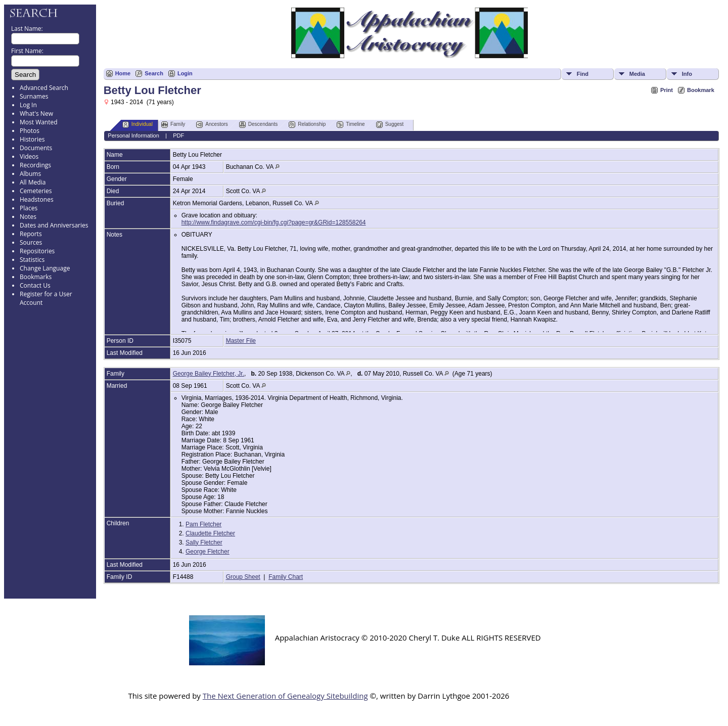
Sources (31, 242)
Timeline (351, 125)
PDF (178, 135)
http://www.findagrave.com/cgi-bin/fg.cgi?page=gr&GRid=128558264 (274, 222)
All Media (33, 182)
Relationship (307, 125)
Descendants (258, 125)
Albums (30, 174)
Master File (241, 341)
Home (123, 73)
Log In (28, 105)
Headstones (37, 199)
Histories (32, 139)
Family (173, 125)
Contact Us (35, 285)
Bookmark (701, 90)
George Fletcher (208, 552)
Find (583, 74)
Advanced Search (44, 88)
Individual (138, 125)
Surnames (34, 96)
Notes (28, 217)
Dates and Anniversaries (54, 225)
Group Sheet (243, 577)
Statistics (32, 260)
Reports (31, 234)
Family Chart (286, 577)
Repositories (37, 251)
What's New (36, 114)
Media (637, 74)
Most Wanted (39, 122)
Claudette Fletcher (210, 533)
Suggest (390, 125)
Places (29, 208)
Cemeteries (36, 191)
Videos (29, 156)
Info (687, 74)
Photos (30, 131)
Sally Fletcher (204, 542)
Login (185, 73)
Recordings (35, 165)
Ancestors (212, 125)
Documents (36, 148)
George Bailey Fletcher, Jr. (209, 374)
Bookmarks (36, 277)
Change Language (45, 268)
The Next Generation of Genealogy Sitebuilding (285, 696)
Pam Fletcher (203, 524)
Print (667, 90)
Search (154, 73)
